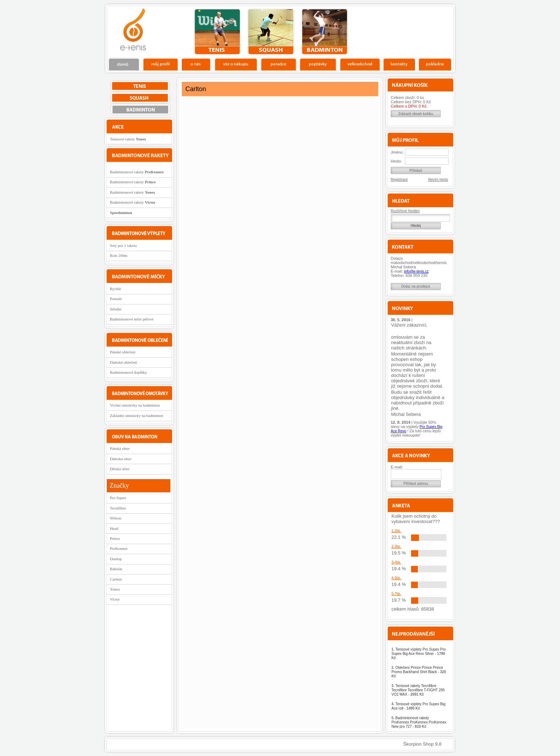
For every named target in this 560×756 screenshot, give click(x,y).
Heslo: (396, 161)
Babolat (116, 569)
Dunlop (116, 559)
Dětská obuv (120, 469)
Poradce (278, 64)
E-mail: (397, 467)
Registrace (399, 180)
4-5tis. (396, 578)
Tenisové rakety (128, 139)
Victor (115, 599)
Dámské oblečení (124, 362)
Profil (160, 64)
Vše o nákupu (236, 64)
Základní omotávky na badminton (137, 416)
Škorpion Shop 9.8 (422, 744)
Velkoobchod (360, 64)
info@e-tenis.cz (416, 271)
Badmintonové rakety (137, 172)
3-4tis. (396, 562)
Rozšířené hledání (405, 211)
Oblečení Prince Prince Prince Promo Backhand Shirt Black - (419, 672)
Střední (116, 309)
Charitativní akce (417, 31)
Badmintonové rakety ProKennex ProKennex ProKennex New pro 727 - (419, 722)
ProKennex (119, 548)
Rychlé (116, 289)
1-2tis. (396, 531)
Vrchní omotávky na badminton (135, 405)
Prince (115, 538)
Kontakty (399, 64)
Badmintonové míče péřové (132, 319)
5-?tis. (396, 594)
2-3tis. (396, 546)
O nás (196, 64)
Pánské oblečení (123, 352)
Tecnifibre (118, 508)
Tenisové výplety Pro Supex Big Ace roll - (418, 706)
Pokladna (435, 64)
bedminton (324, 32)
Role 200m (119, 255)
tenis (217, 32)
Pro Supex (118, 498)
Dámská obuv (121, 459)
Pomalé (116, 299)
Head (114, 528)
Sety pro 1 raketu (123, 245)
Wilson (116, 518)
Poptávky (318, 64)
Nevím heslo (438, 180)
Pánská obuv (120, 448)
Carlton (116, 579)
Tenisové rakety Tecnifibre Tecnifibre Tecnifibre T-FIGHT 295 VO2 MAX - (418, 690)
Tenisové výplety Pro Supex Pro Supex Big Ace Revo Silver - (419, 654)
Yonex (115, 589)
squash (271, 32)
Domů (124, 64)
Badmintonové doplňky (129, 372)
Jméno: (397, 152)
